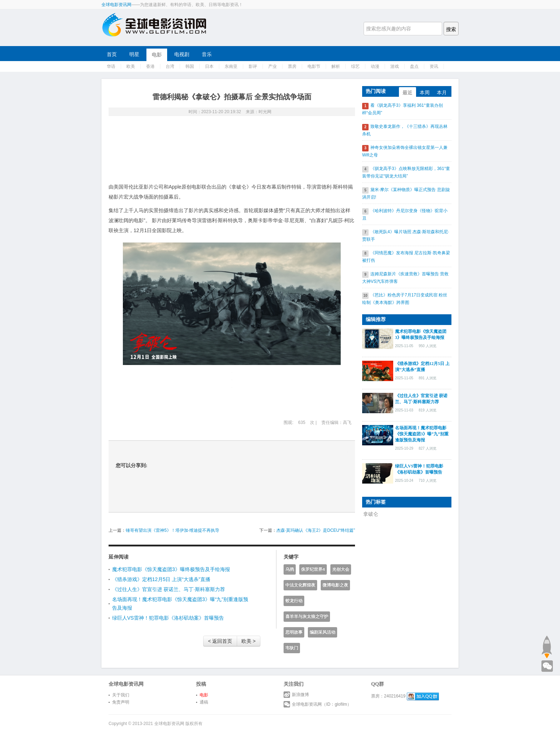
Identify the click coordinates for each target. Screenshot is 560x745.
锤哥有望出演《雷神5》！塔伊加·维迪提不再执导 (172, 530)
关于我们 (121, 695)
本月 (442, 92)
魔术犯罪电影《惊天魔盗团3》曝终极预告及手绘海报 (171, 569)
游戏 (395, 66)
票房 (292, 66)
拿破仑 (371, 514)
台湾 (170, 66)
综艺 (355, 66)
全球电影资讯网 (116, 5)
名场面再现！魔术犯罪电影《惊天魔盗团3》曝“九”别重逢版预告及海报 (422, 434)
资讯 (434, 66)
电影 (157, 55)
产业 (272, 66)
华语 (111, 66)
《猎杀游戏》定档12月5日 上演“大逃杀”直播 (161, 579)
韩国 (190, 66)
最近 (407, 92)
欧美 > (249, 641)
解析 (336, 66)
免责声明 (121, 702)
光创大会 (341, 569)
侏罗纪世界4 (313, 569)
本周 (425, 92)
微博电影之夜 (335, 585)
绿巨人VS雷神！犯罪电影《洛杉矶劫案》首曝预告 (168, 618)
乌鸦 (290, 569)
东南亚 (231, 66)
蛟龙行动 (294, 601)
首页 (112, 54)
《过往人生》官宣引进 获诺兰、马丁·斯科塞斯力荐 (169, 589)
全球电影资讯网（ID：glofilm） (317, 704)
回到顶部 (547, 647)
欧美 (131, 66)
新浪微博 (296, 695)
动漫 (375, 66)
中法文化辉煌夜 (300, 585)
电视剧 (182, 54)
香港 (150, 66)
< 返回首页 (220, 641)
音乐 (207, 54)
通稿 (204, 702)
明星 (134, 54)
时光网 (265, 112)
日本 (209, 66)
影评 (253, 66)
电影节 (314, 66)
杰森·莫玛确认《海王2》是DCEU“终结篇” (316, 530)
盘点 (414, 66)
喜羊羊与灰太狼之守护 (307, 616)
